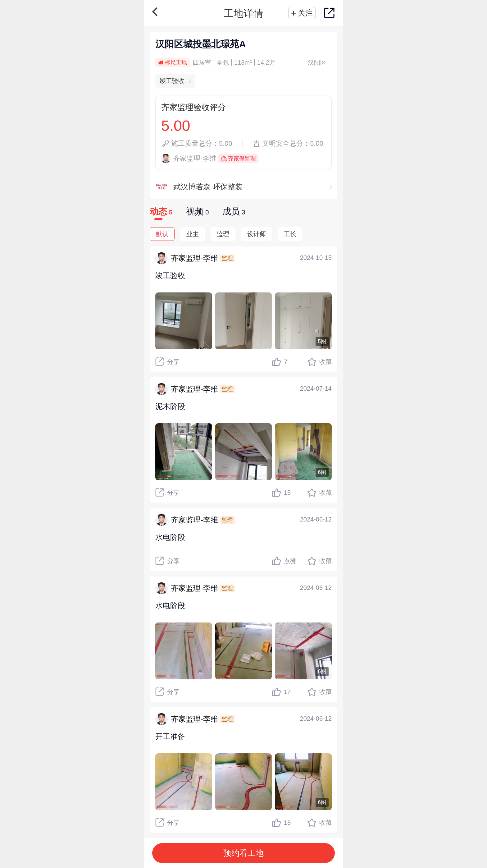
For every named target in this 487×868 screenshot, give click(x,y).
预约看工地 (243, 853)
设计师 (257, 234)
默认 (162, 234)
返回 (157, 12)
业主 (193, 234)
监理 (223, 234)
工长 (290, 234)
